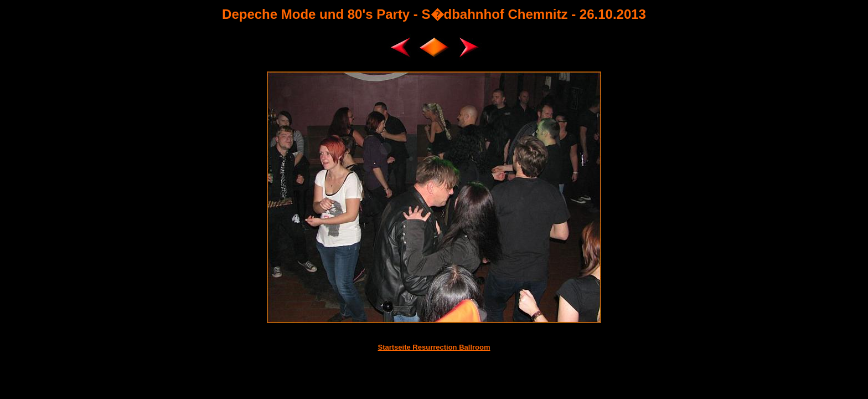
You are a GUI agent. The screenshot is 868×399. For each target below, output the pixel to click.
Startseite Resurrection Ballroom (434, 347)
